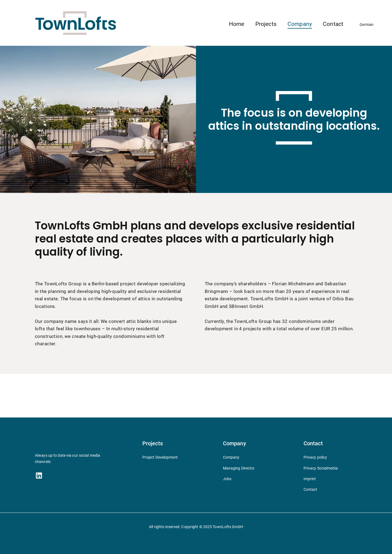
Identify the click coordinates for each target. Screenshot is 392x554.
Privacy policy (315, 457)
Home (237, 24)
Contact (333, 24)
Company (300, 24)
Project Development (160, 457)
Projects (266, 24)
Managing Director (239, 468)
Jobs (227, 479)
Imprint (310, 479)
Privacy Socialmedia (321, 468)
